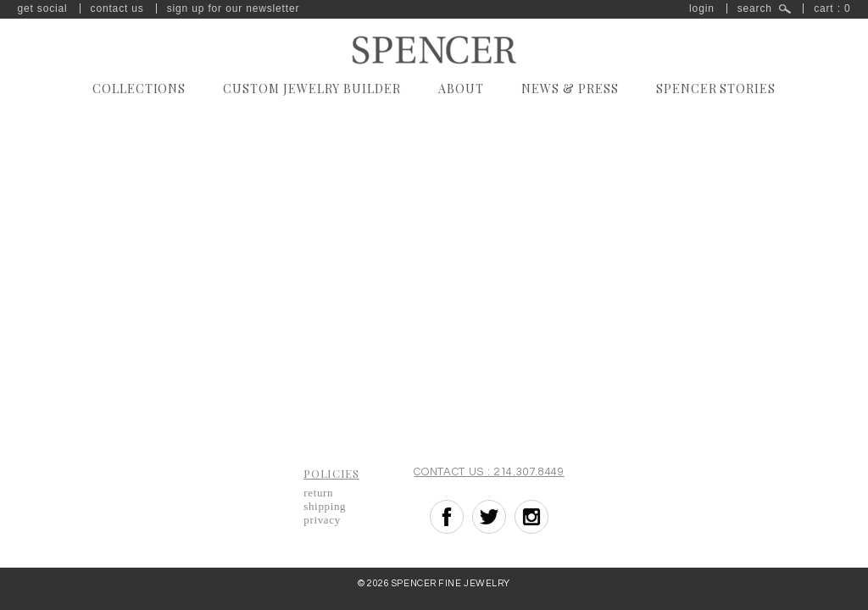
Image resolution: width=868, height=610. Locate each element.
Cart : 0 (832, 8)
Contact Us (117, 8)
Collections (139, 89)
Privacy (322, 520)
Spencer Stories (716, 89)
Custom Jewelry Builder (312, 89)
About (461, 89)
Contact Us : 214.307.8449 (489, 472)
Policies (331, 473)
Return (318, 493)
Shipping (325, 506)
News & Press (570, 89)
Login (702, 8)
